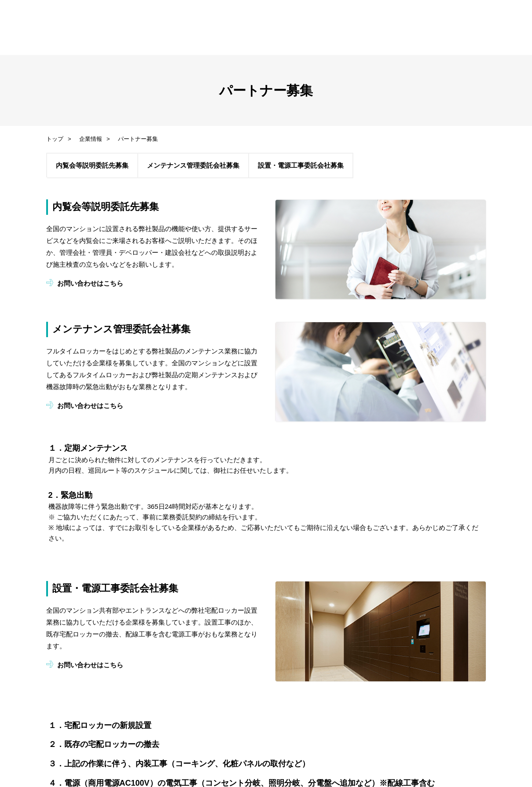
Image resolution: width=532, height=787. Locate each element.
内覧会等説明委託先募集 (92, 165)
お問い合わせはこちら (90, 283)
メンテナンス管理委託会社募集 (193, 165)
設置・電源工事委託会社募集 (300, 165)
